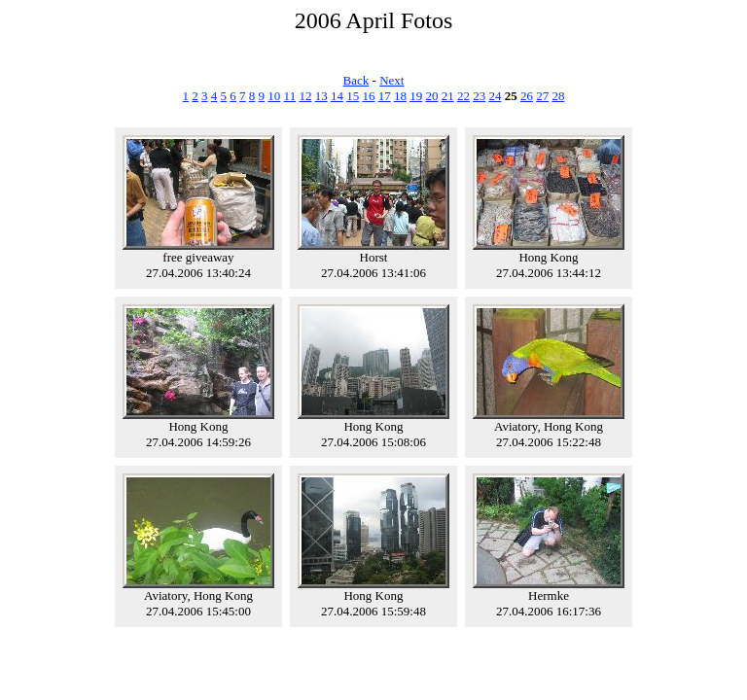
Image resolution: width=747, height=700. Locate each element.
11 (290, 96)
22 (463, 96)
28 (558, 96)
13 (321, 96)
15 (353, 96)
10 (274, 96)
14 (337, 96)
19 (416, 96)
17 (385, 96)
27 (542, 96)
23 (479, 96)
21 (448, 96)
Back (356, 80)
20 (431, 96)
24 (495, 96)
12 (305, 96)
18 (400, 96)
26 (527, 96)
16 (368, 96)
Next (391, 80)
